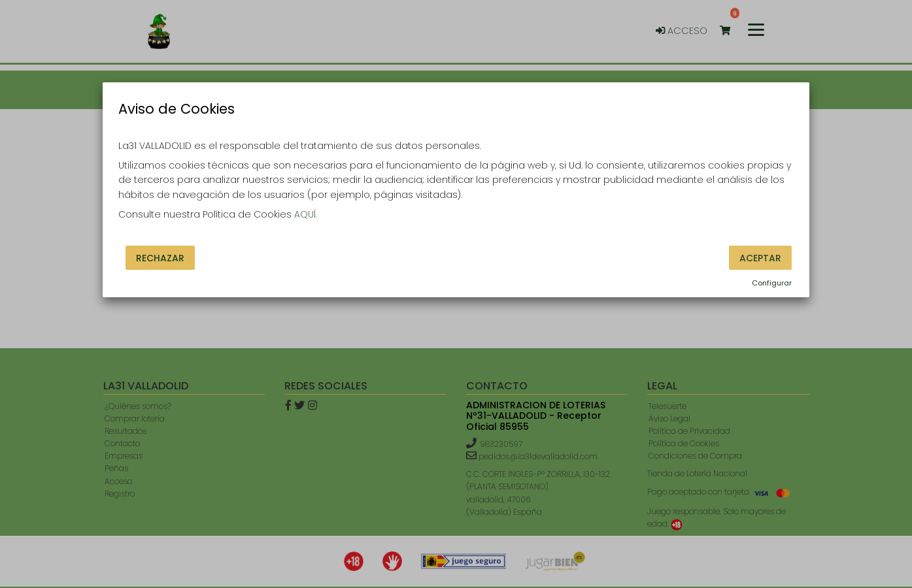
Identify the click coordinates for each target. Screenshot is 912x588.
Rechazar (160, 257)
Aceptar (760, 257)
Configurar (772, 283)
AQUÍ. (306, 214)
